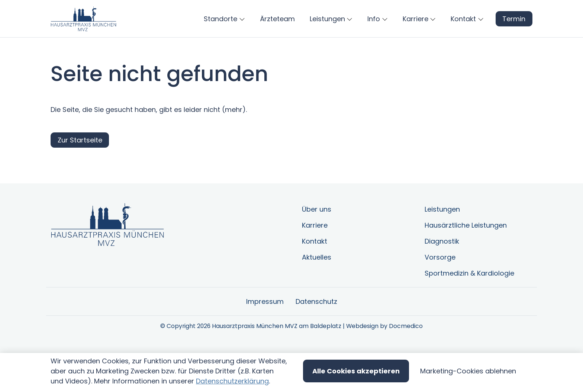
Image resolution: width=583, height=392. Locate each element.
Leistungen (442, 231)
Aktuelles (317, 279)
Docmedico (406, 348)
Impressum (265, 323)
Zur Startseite (80, 162)
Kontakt (315, 263)
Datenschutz (316, 323)
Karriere (315, 247)
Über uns (317, 231)
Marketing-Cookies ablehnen (468, 371)
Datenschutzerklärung (232, 381)
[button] (279, 30)
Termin (514, 30)
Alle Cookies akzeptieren (356, 371)
